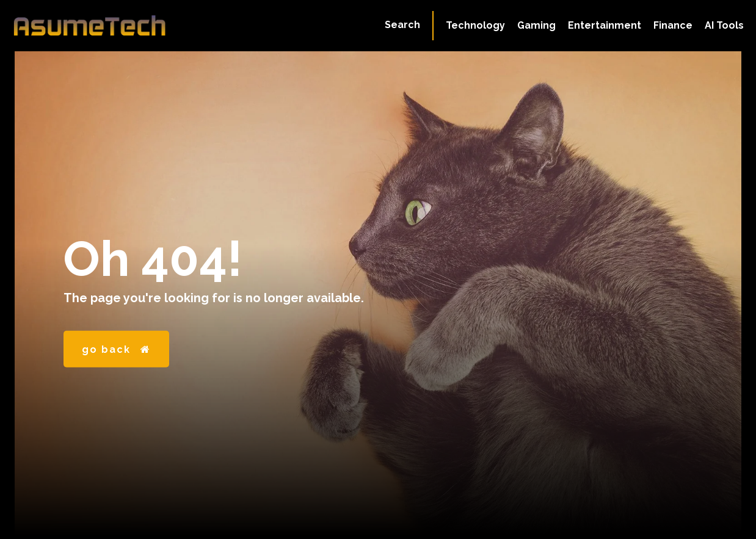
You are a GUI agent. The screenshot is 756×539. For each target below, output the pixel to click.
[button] (402, 25)
